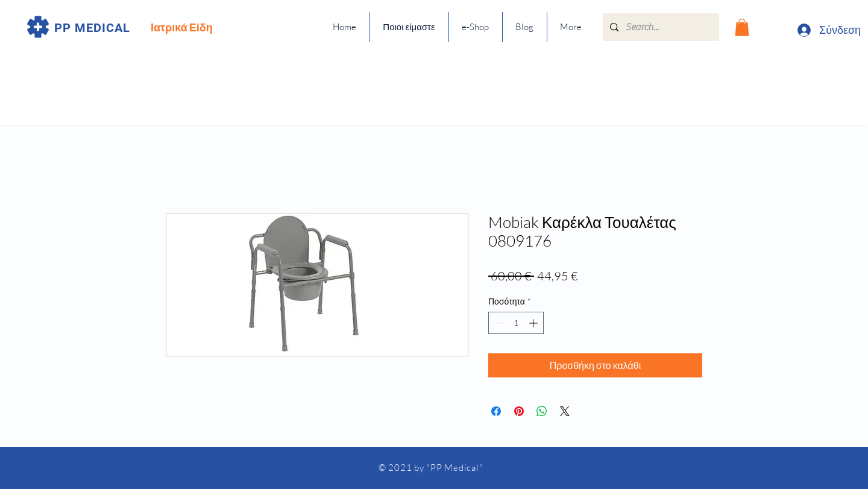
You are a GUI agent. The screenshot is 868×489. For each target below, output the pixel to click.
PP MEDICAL (92, 28)
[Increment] (534, 323)
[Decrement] (498, 323)
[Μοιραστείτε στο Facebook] (496, 411)
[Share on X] (565, 411)
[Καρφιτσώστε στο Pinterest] (519, 411)
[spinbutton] (516, 323)
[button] (742, 27)
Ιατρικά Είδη (182, 27)
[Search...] (660, 27)
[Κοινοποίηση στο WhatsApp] (542, 411)
